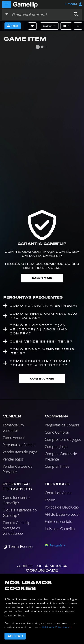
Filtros (13, 26)
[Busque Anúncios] (40, 14)
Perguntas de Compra (62, 425)
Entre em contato (58, 522)
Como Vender (14, 438)
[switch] (18, 547)
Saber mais (42, 278)
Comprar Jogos (56, 447)
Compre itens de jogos (63, 439)
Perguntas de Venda (19, 445)
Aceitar (15, 636)
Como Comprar (57, 432)
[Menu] (7, 4)
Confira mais (42, 379)
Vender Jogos (13, 459)
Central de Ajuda (58, 493)
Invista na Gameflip (60, 529)
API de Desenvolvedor (62, 514)
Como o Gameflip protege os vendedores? (17, 528)
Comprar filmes (57, 466)
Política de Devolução (62, 507)
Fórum (50, 500)
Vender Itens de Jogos (20, 452)
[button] (76, 14)
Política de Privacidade (56, 627)
